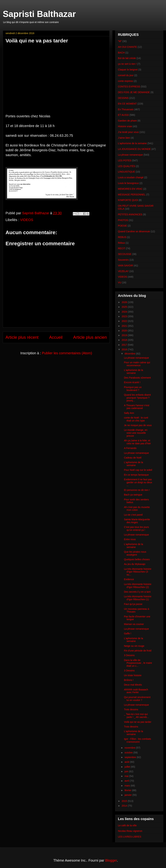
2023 (125, 316)
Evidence (129, 579)
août (127, 762)
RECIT (122, 248)
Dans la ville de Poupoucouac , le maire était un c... (138, 663)
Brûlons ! (129, 680)
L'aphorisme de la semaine (132, 143)
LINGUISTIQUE (126, 172)
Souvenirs (123, 260)
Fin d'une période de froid (138, 651)
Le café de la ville (127, 825)
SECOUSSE (125, 254)
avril (127, 781)
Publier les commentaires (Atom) (67, 353)
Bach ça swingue (133, 495)
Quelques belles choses (137, 559)
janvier (128, 795)
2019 (125, 335)
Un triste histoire (133, 675)
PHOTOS (123, 220)
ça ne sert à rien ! (127, 64)
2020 (125, 331)
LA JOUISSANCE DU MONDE (134, 149)
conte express (125, 81)
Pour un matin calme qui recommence (137, 364)
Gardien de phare (127, 121)
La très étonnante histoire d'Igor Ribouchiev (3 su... (138, 572)
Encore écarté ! (132, 382)
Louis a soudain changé (131, 177)
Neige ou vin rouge (134, 646)
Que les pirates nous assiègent (135, 553)
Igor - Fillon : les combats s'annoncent (137, 740)
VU (120, 282)
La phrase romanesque (130, 155)
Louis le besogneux (128, 183)
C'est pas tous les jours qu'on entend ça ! (136, 529)
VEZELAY (123, 271)
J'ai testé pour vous (128, 132)
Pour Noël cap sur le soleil (138, 470)
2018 (125, 340)
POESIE (122, 226)
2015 (125, 801)
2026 (125, 302)
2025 (125, 307)
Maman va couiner (134, 624)
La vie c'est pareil (133, 515)
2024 (125, 312)
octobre (129, 753)
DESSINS (123, 98)
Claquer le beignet (128, 70)
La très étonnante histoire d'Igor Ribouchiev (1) (138, 598)
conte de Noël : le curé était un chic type (136, 419)
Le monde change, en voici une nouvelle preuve (136, 433)
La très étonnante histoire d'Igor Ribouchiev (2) (138, 586)
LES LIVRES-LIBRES (130, 837)
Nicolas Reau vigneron (130, 831)
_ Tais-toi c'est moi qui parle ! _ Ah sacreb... (136, 716)
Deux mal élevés (133, 685)
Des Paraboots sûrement (137, 378)
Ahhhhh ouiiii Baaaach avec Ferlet (136, 691)
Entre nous (130, 539)
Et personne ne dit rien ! (137, 490)
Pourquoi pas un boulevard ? (133, 389)
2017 (125, 345)
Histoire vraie (125, 126)
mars (128, 786)
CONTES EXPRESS (129, 87)
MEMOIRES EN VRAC (130, 189)
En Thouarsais (126, 109)
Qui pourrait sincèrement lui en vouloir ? (137, 699)
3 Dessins (129, 655)
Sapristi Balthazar (39, 14)
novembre (130, 748)
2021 (125, 326)
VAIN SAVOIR (125, 266)
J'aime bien (124, 138)
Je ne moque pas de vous (138, 425)
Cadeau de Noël (133, 458)
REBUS (122, 237)
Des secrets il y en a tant (137, 592)
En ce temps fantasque (136, 475)
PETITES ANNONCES (130, 214)
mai (127, 776)
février (128, 790)
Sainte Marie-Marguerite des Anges (137, 521)
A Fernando (130, 448)
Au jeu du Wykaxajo (135, 564)
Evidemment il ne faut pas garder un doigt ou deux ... (138, 482)
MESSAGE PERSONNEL (132, 195)
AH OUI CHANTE (127, 47)
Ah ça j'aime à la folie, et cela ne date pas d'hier (137, 442)
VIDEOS (27, 220)
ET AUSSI (123, 115)
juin (127, 771)
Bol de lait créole (127, 58)
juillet (128, 767)
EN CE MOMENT (127, 104)
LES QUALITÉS (127, 166)
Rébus (121, 243)
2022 (125, 321)
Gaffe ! (128, 633)
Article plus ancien (90, 337)
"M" (120, 41)
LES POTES (125, 160)
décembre (130, 354)
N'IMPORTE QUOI (128, 200)
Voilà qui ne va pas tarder (138, 722)
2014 (125, 806)
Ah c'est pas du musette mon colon (137, 509)
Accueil (56, 337)
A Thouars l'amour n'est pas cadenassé (137, 407)
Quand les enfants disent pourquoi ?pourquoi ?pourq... (137, 398)
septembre (131, 757)
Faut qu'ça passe (133, 604)
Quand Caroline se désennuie (134, 231)
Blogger (111, 860)
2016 (125, 349)
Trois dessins (131, 709)
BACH (121, 53)
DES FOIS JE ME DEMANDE (134, 92)
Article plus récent (22, 337)
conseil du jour (126, 75)
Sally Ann (129, 413)
